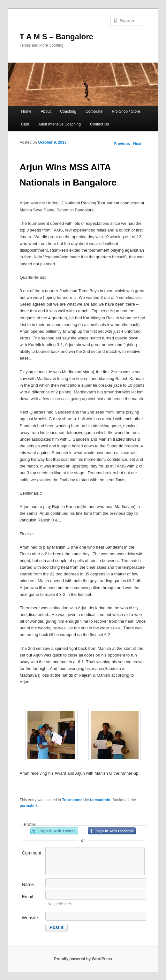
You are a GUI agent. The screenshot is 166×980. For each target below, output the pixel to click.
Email (28, 897)
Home (26, 111)
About (45, 111)
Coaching (68, 111)
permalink (29, 806)
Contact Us (99, 124)
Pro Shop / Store (126, 111)
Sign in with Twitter (54, 831)
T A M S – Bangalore (57, 37)
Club (25, 124)
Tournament (73, 800)
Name (28, 885)
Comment (32, 853)
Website (30, 918)
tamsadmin (100, 800)
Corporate (94, 111)
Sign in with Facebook (112, 831)
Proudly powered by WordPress (83, 959)
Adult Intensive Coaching (60, 124)
